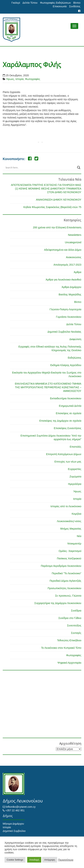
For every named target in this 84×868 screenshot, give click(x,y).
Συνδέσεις (75, 6)
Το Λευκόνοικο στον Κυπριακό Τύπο (61, 648)
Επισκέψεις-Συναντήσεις (68, 428)
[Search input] (40, 167)
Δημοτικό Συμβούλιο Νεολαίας (64, 332)
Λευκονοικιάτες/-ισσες (69, 521)
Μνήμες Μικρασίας (71, 529)
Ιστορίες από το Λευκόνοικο (66, 506)
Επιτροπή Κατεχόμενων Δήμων (64, 454)
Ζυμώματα (75, 477)
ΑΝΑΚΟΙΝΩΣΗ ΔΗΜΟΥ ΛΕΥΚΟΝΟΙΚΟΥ (59, 200)
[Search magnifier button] (79, 167)
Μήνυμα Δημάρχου (13, 824)
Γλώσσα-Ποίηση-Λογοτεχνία (65, 309)
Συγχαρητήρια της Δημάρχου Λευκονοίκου (58, 603)
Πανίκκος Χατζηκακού (69, 558)
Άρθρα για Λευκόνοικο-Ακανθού (63, 280)
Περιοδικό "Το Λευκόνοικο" (66, 573)
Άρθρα (78, 272)
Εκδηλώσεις (75, 358)
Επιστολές (75, 447)
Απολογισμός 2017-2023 (67, 265)
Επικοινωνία (60, 6)
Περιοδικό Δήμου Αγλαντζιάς (65, 581)
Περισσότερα (66, 860)
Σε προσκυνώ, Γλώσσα (68, 596)
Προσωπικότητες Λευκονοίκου (64, 588)
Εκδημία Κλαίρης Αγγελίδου (66, 365)
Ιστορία (20, 79)
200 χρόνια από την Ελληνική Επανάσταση (57, 227)
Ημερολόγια (75, 484)
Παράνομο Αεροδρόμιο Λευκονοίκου (61, 566)
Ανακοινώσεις (74, 257)
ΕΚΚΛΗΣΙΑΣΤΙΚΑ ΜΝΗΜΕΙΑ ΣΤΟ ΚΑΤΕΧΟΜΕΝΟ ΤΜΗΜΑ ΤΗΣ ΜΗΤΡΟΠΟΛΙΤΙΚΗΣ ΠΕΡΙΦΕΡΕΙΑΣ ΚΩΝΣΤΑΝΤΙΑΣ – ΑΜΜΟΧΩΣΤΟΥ (48, 387)
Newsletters (75, 235)
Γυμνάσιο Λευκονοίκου (69, 317)
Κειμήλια (76, 514)
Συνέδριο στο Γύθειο (70, 618)
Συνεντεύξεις (74, 625)
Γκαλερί (16, 3)
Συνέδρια (76, 611)
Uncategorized (73, 242)
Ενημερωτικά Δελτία (70, 406)
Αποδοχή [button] (34, 860)
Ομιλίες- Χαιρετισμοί (70, 551)
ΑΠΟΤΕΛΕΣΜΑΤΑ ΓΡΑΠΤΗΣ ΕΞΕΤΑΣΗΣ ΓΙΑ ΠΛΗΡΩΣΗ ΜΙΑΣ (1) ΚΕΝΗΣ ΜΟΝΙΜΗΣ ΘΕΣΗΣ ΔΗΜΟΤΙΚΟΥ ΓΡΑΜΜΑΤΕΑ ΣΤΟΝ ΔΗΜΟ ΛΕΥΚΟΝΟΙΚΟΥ (46, 189)
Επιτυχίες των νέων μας (68, 462)
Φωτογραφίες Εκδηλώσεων (55, 3)
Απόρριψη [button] (50, 860)
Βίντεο (77, 3)
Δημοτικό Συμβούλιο (14, 831)
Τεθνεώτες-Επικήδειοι (69, 640)
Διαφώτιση (75, 339)
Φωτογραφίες (33, 79)
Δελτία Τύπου (30, 3)
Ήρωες (10, 79)
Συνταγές (76, 633)
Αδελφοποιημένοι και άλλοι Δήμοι (63, 250)
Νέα (79, 536)
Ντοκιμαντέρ (74, 544)
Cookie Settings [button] (15, 860)
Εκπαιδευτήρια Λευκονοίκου (66, 398)
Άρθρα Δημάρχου (71, 287)
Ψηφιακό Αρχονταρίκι (69, 663)
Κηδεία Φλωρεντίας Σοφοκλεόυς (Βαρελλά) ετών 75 (52, 207)
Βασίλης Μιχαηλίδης (70, 294)
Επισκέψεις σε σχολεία (69, 413)
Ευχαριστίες (75, 469)
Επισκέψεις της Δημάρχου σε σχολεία (60, 421)
